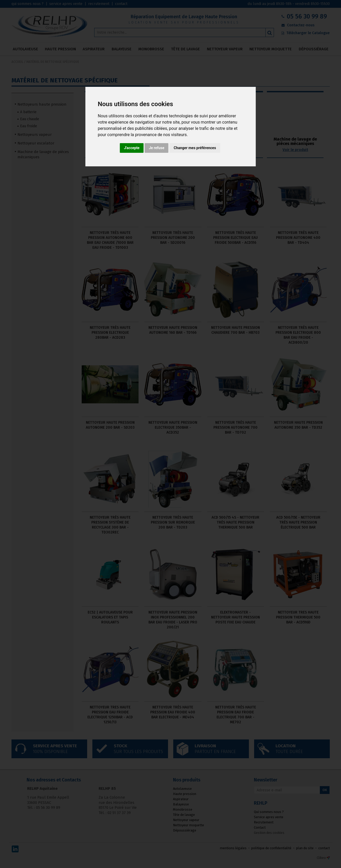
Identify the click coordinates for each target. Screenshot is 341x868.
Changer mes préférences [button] (195, 148)
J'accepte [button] (132, 148)
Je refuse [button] (157, 148)
